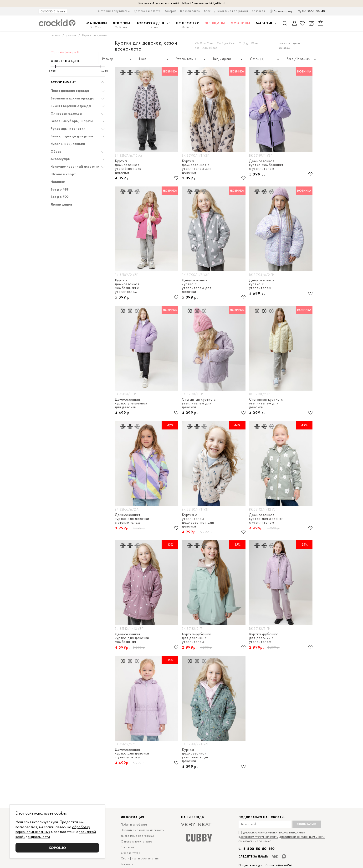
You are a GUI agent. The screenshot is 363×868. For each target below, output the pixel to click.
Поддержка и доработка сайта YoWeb (266, 865)
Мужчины (240, 23)
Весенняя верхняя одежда (73, 98)
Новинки (58, 182)
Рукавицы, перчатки (68, 129)
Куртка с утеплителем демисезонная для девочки (198, 521)
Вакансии (127, 847)
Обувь (56, 152)
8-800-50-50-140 (313, 11)
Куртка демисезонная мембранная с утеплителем (127, 286)
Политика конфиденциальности (143, 830)
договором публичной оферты (259, 837)
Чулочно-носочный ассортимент (78, 167)
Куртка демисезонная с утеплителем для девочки (197, 167)
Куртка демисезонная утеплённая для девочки (128, 167)
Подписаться (307, 824)
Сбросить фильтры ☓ (65, 52)
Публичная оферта (134, 824)
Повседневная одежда (70, 91)
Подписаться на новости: (262, 817)
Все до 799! (60, 197)
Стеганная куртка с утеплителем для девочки (199, 403)
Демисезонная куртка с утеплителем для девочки (197, 286)
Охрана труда (131, 853)
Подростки (188, 25)
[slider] (56, 67)
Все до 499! (60, 189)
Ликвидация (61, 204)
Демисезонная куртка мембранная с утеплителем (266, 165)
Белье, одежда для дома (72, 136)
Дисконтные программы (231, 11)
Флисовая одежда (66, 114)
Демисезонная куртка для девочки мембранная (132, 638)
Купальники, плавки (68, 144)
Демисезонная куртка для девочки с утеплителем (132, 519)
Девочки (121, 25)
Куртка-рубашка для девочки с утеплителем (197, 638)
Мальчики (97, 25)
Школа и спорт (63, 174)
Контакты (258, 11)
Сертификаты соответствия (140, 858)
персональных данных (291, 833)
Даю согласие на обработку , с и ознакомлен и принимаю (282, 837)
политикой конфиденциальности (303, 837)
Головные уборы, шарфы (72, 121)
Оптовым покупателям (114, 11)
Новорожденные (153, 25)
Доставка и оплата (147, 11)
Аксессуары (61, 159)
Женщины (215, 23)
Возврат (170, 11)
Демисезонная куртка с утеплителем (262, 284)
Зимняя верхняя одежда (71, 106)
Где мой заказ (190, 11)
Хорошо (57, 848)
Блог (207, 11)
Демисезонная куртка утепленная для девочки (131, 403)
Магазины (266, 23)
